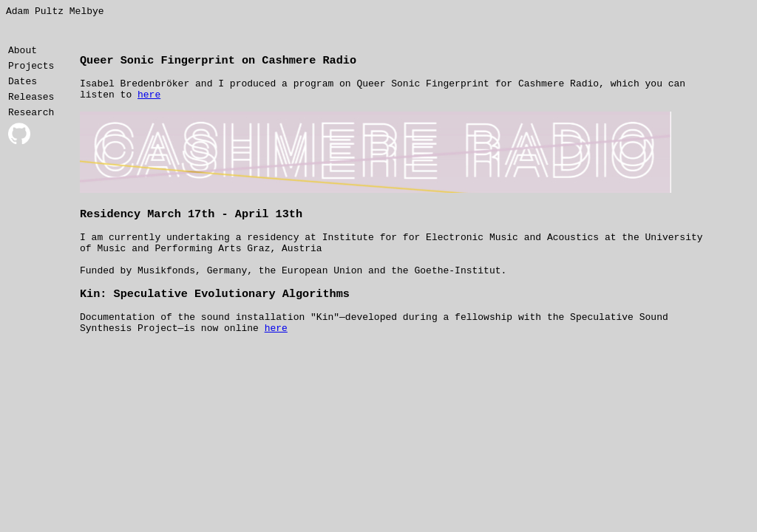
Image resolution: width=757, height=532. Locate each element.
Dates (23, 87)
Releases (31, 105)
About (23, 52)
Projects (31, 69)
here (149, 100)
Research (31, 123)
